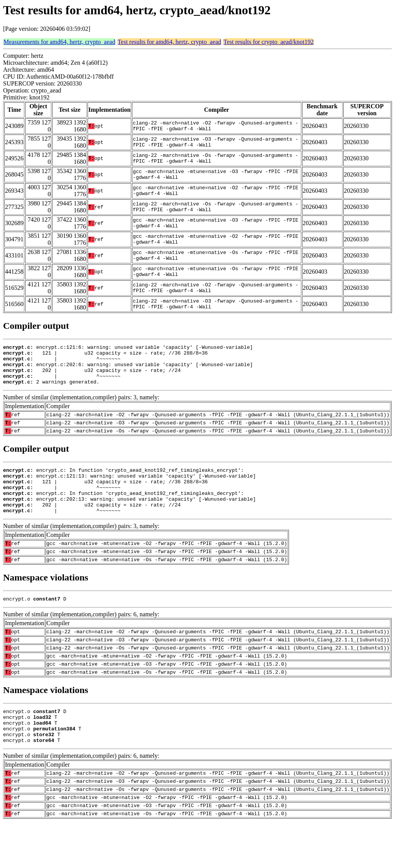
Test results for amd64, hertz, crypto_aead (170, 42)
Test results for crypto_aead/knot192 (268, 42)
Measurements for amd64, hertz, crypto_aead (59, 42)
